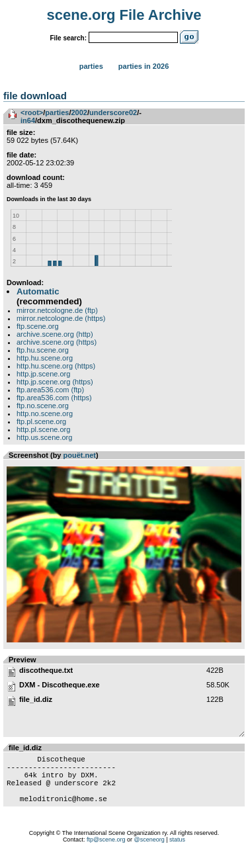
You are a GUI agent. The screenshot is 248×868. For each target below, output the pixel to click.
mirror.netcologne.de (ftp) (57, 310)
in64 (28, 120)
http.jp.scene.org (43, 374)
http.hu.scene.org (45, 358)
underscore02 (113, 112)
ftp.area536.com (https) (54, 398)
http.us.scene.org (44, 437)
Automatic (38, 291)
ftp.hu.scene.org (43, 350)
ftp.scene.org (38, 326)
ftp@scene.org (106, 851)
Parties (91, 66)
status (177, 851)
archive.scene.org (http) (55, 334)
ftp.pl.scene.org (41, 421)
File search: (68, 38)
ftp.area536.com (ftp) (50, 390)
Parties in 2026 (144, 66)
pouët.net (80, 455)
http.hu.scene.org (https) (56, 366)
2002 (79, 112)
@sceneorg (149, 851)
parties (57, 112)
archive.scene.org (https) (57, 342)
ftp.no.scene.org (43, 406)
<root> (32, 112)
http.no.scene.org (45, 413)
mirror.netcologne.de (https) (61, 318)
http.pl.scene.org (43, 429)
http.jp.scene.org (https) (55, 382)
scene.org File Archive (124, 15)
